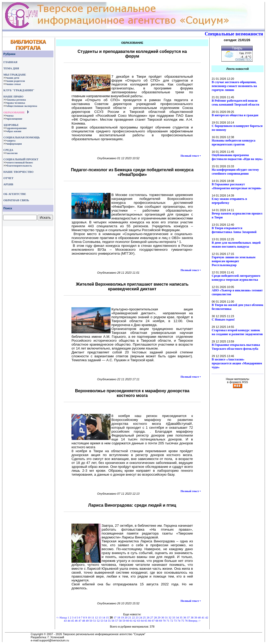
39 (196, 617)
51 (95, 621)
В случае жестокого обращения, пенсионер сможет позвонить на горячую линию (234, 86)
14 (104, 617)
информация (14, 144)
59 (124, 621)
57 (117, 621)
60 (128, 621)
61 (131, 621)
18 (119, 617)
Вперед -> (195, 621)
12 (96, 617)
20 (126, 617)
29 (159, 617)
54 (105, 621)
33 (174, 617)
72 (171, 621)
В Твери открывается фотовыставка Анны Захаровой (234, 230)
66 (150, 621)
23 (137, 617)
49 (87, 621)
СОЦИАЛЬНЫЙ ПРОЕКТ (21, 159)
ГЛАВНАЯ (10, 62)
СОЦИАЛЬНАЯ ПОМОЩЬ (22, 137)
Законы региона (16, 100)
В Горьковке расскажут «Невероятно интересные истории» (237, 186)
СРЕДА (8, 150)
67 (153, 621)
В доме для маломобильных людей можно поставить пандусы (236, 245)
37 (188, 617)
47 (80, 621)
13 (100, 617)
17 (115, 617)
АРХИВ (8, 184)
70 (164, 621)
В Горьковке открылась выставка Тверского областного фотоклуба (236, 347)
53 (102, 621)
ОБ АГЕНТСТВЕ (15, 194)
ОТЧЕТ (8, 178)
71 (168, 621)
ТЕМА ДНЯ (11, 68)
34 (177, 617)
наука (10, 116)
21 (130, 617)
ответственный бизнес (20, 162)
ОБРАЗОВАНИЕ (14, 112)
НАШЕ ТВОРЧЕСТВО (18, 172)
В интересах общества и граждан (235, 115)
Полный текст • (190, 156)
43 (65, 621)
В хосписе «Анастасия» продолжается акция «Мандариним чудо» (237, 363)
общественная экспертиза (22, 106)
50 (91, 621)
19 (122, 617)
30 (163, 617)
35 (181, 617)
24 (141, 617)
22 (133, 617)
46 (76, 621)
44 (69, 621)
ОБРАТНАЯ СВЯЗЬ (16, 200)
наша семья (14, 84)
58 (120, 621)
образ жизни (14, 131)
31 (166, 617)
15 (107, 617)
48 (84, 621)
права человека (16, 103)
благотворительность (19, 166)
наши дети (13, 78)
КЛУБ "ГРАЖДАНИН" (19, 90)
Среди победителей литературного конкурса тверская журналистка (236, 278)
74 (179, 621)
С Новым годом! (223, 320)
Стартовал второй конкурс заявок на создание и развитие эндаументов (237, 332)
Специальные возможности (234, 34)
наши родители (16, 81)
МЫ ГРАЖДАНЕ (15, 75)
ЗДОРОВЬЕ (11, 125)
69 (160, 621)
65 (146, 621)
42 (207, 617)
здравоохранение (17, 128)
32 (170, 617)
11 (93, 617)
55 (109, 621)
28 (155, 617)
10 (89, 617)
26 (148, 617)
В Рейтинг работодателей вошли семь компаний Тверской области (235, 103)
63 (139, 621)
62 (135, 621)
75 (183, 621)
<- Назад (62, 617)
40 (199, 617)
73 (175, 621)
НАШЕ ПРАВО (13, 96)
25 (144, 617)
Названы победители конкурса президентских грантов (233, 142)
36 (185, 617)
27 (152, 617)
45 (73, 621)
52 (98, 621)
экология (12, 153)
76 (186, 621)
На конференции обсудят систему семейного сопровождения (235, 172)
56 (113, 621)
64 (142, 621)
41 (203, 617)
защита (11, 141)
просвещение (14, 119)
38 (192, 617)
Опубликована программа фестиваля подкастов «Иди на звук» (237, 157)
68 (157, 621)
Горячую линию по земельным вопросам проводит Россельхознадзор (233, 261)
